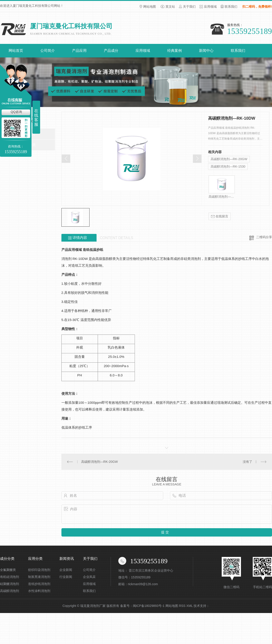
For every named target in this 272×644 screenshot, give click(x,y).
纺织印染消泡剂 (39, 570)
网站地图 (150, 7)
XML (189, 606)
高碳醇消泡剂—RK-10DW (222, 197)
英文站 (170, 7)
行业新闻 (66, 577)
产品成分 (111, 51)
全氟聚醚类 (8, 570)
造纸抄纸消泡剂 (39, 584)
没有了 (248, 462)
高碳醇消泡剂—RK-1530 (228, 166)
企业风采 (89, 577)
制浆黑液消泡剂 (39, 577)
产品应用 (79, 51)
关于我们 (189, 7)
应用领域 (210, 7)
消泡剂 (67, 259)
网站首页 (16, 51)
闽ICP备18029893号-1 (149, 606)
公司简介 (48, 51)
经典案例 (175, 51)
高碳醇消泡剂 (10, 591)
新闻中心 (206, 51)
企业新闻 (66, 570)
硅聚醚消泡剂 (10, 584)
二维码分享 (264, 237)
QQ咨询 (16, 112)
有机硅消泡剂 (10, 577)
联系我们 (231, 7)
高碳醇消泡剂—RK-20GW (229, 159)
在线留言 (220, 216)
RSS (182, 606)
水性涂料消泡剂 (39, 591)
